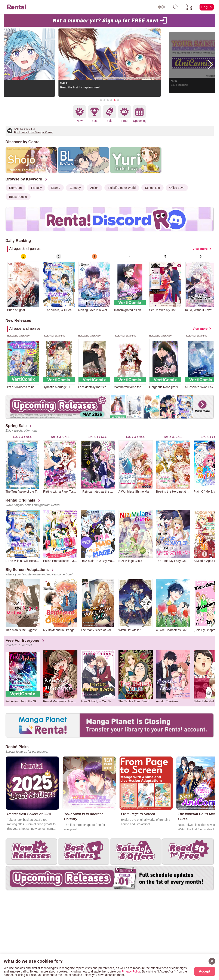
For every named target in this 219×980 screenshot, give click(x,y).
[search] (176, 7)
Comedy (75, 188)
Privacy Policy (131, 971)
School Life (152, 188)
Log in (207, 7)
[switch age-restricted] (162, 7)
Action (94, 188)
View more (200, 249)
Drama (56, 188)
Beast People (18, 197)
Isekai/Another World (122, 188)
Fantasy (37, 188)
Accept (205, 971)
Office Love (177, 188)
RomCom (16, 188)
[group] (23, 283)
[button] (101, 100)
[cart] (189, 7)
